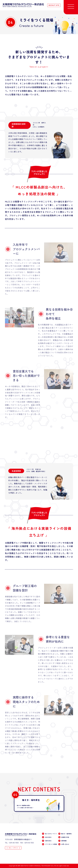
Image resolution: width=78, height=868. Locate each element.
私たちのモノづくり (49, 834)
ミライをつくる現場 (49, 844)
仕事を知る (47, 841)
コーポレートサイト (12, 848)
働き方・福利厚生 (65, 834)
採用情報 (62, 841)
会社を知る (47, 837)
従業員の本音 (64, 837)
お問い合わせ (64, 844)
